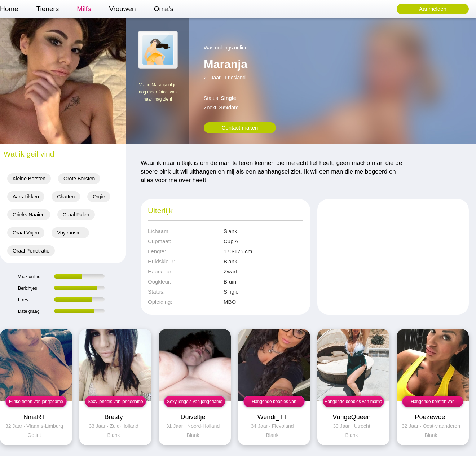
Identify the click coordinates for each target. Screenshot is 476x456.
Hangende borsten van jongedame (433, 403)
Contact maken (240, 128)
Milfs (84, 9)
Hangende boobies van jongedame (274, 403)
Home (9, 9)
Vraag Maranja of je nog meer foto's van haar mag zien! (158, 92)
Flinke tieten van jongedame (36, 402)
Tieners (48, 9)
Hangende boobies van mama (353, 402)
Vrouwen (122, 9)
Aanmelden (433, 9)
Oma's (164, 9)
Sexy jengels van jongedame (115, 402)
